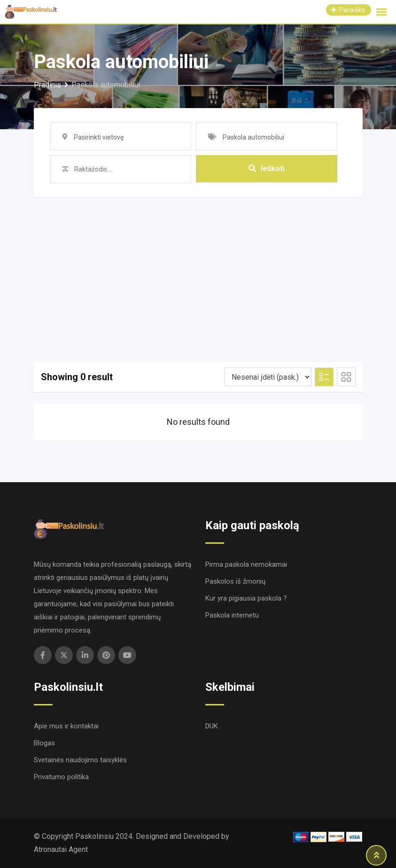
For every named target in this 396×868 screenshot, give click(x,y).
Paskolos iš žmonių (235, 581)
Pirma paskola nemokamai (246, 564)
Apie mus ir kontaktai (66, 726)
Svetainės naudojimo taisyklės (80, 760)
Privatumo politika (61, 777)
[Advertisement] (198, 268)
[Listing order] (268, 377)
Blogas (44, 743)
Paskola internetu (232, 615)
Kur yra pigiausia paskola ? (246, 598)
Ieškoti (267, 169)
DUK (212, 726)
